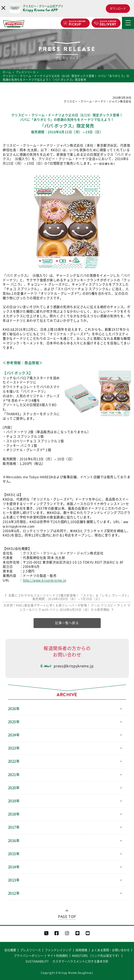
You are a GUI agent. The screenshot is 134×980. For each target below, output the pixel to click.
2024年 (14, 735)
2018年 (14, 814)
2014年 (14, 867)
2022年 (14, 761)
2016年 (14, 841)
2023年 (14, 748)
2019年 (14, 801)
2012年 (14, 893)
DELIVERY (108, 23)
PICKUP (77, 23)
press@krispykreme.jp (74, 666)
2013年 (14, 880)
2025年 (14, 722)
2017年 (14, 827)
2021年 (14, 775)
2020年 (14, 788)
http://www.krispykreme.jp (45, 580)
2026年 (14, 709)
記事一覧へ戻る (67, 623)
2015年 (14, 854)
